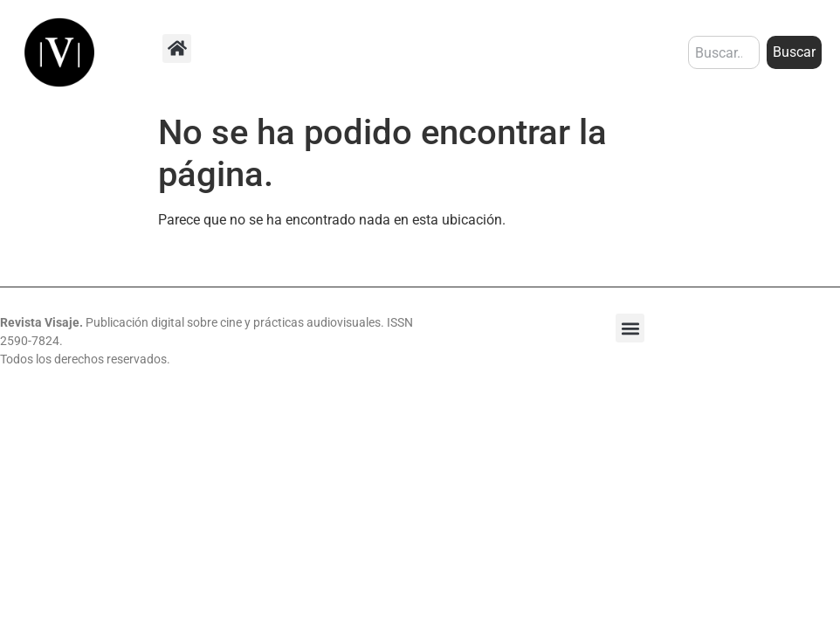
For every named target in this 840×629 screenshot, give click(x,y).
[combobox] (724, 52)
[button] (177, 48)
